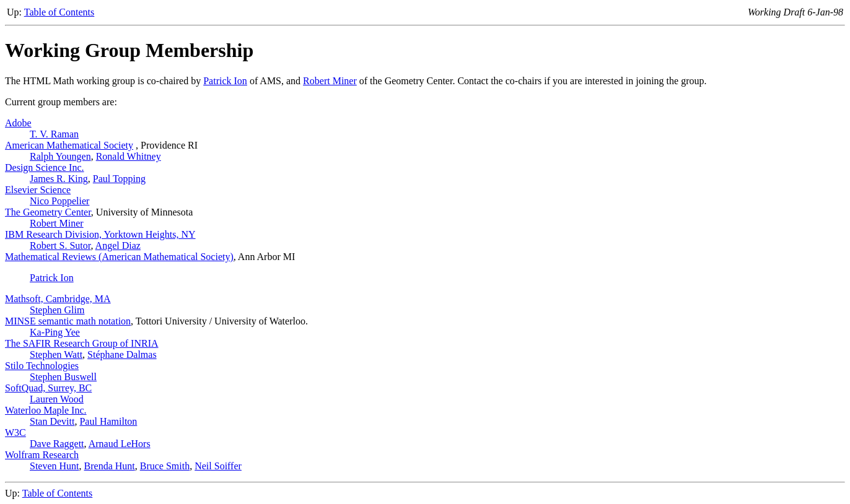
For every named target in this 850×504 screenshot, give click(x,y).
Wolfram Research (42, 455)
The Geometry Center (48, 212)
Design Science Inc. (45, 167)
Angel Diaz (118, 245)
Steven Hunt (55, 466)
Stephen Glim (57, 310)
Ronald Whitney (129, 156)
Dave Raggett (57, 444)
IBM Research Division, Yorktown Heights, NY (100, 234)
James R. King (59, 179)
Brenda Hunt (110, 466)
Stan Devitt (52, 421)
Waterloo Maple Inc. (46, 410)
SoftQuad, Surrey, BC (48, 388)
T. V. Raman (54, 134)
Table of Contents (59, 12)
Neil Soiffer (218, 466)
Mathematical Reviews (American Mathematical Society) (119, 257)
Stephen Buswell (63, 377)
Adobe (18, 123)
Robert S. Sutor (60, 245)
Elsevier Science (38, 190)
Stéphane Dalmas (122, 354)
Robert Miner (330, 81)
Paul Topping (119, 179)
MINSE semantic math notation (68, 321)
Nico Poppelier (59, 201)
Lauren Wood (57, 399)
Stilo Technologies (42, 366)
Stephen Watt (56, 354)
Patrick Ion (225, 81)
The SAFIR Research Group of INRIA (82, 343)
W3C (15, 432)
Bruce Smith (165, 466)
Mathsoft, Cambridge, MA (58, 299)
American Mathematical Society (69, 145)
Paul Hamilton (108, 421)
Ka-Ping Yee (55, 332)
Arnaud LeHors (120, 444)
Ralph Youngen (60, 156)
